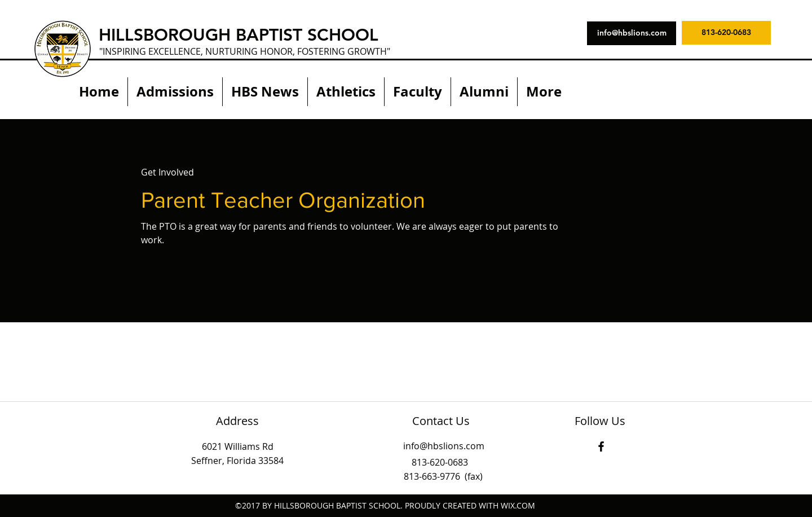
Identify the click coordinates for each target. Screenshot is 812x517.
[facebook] (601, 446)
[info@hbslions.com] (632, 33)
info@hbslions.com (444, 446)
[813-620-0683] (726, 33)
